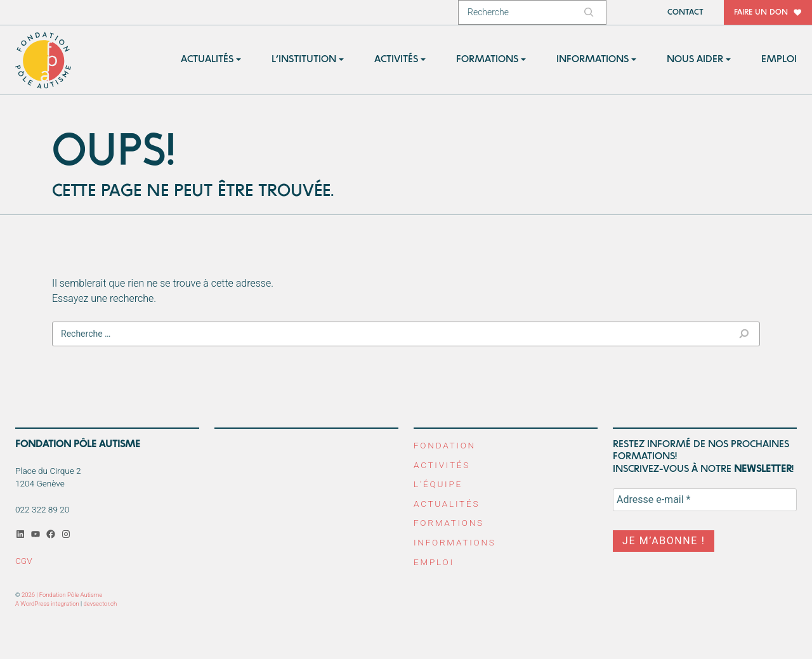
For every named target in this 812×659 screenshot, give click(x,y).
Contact (685, 12)
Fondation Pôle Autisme (44, 60)
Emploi (434, 562)
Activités (442, 465)
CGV (24, 561)
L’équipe (438, 484)
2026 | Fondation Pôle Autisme (62, 595)
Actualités (447, 504)
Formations (449, 523)
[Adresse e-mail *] (705, 500)
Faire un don (761, 12)
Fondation (445, 445)
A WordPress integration (47, 604)
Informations (455, 542)
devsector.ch (101, 604)
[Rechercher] (591, 12)
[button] (211, 60)
